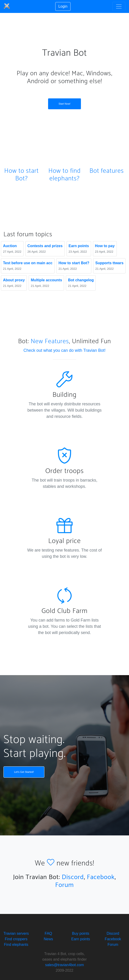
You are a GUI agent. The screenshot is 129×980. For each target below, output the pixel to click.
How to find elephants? (64, 175)
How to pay (105, 246)
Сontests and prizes (45, 246)
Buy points (81, 933)
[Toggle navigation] (119, 6)
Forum (64, 885)
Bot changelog (81, 280)
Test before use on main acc (28, 263)
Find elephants (16, 945)
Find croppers (16, 939)
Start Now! (64, 104)
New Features (50, 341)
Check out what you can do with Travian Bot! (64, 350)
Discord (73, 877)
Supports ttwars (109, 263)
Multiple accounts (46, 280)
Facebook (101, 877)
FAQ (48, 933)
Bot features (107, 171)
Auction (10, 246)
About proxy (14, 280)
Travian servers (16, 933)
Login (63, 6)
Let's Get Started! (24, 772)
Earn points (79, 246)
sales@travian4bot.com (64, 965)
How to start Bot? (21, 175)
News (48, 939)
